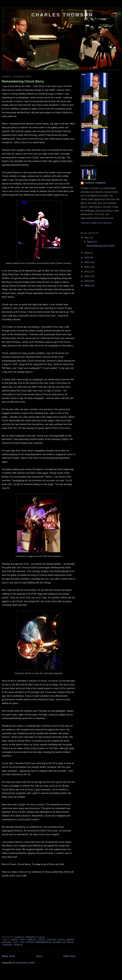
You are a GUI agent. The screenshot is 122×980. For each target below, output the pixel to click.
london (30, 942)
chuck (41, 940)
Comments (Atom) (26, 963)
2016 (87, 253)
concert (51, 940)
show (70, 942)
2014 (87, 262)
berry (15, 940)
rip (64, 942)
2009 (87, 286)
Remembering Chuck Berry (23, 81)
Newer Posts (8, 956)
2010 (87, 281)
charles (31, 940)
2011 (87, 276)
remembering (44, 942)
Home (39, 956)
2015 (87, 257)
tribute (18, 945)
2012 (87, 272)
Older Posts (69, 956)
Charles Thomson (62, 15)
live (22, 942)
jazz (15, 942)
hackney (7, 942)
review (57, 942)
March (91, 242)
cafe (22, 940)
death (61, 940)
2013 (87, 267)
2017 (87, 238)
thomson (7, 945)
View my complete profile (96, 223)
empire (70, 940)
